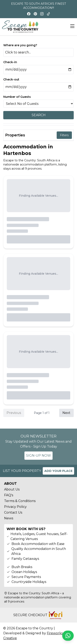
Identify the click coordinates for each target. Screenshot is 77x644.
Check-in (10, 62)
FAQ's (9, 495)
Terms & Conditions (20, 501)
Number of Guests (17, 97)
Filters (64, 135)
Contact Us (13, 512)
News (9, 518)
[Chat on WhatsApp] (68, 636)
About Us (12, 489)
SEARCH (39, 115)
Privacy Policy (15, 507)
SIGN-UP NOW (38, 456)
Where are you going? (20, 45)
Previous (14, 413)
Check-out (11, 79)
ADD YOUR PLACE (58, 471)
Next (66, 413)
